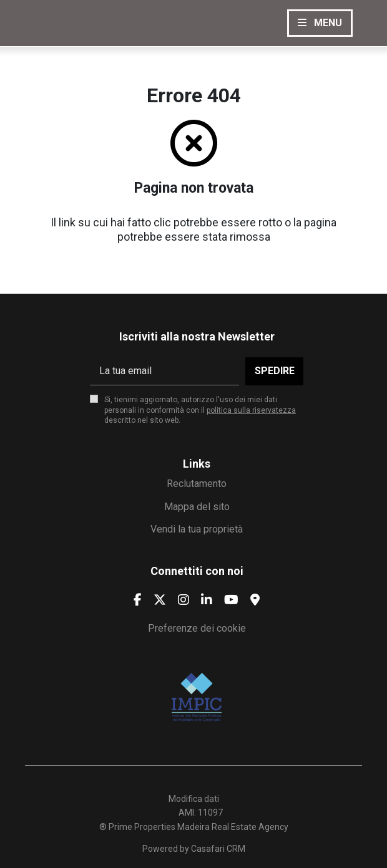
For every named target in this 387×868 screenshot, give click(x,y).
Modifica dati (194, 799)
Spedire (275, 371)
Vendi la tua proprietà (197, 529)
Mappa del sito (197, 507)
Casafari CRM (218, 849)
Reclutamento (197, 484)
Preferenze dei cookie (197, 628)
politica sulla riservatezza (251, 410)
